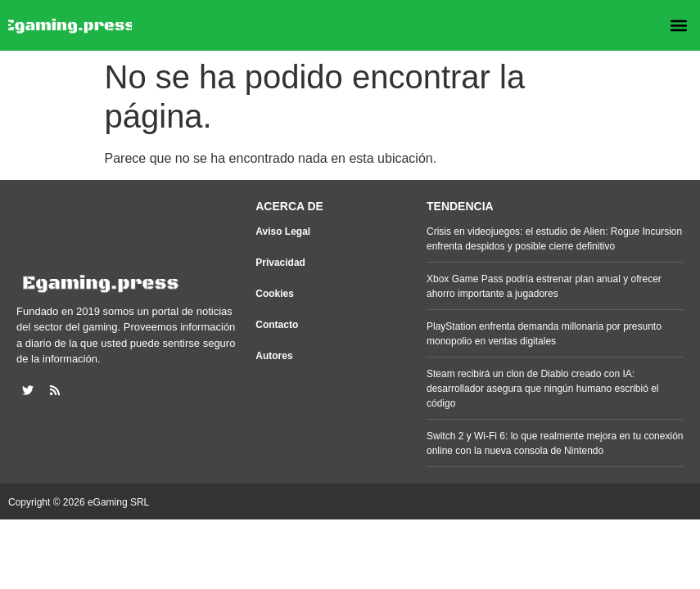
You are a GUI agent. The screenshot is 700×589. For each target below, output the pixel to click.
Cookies (275, 294)
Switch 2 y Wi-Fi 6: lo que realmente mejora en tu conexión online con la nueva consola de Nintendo (555, 443)
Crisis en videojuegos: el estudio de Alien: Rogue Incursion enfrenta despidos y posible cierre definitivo (554, 239)
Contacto (277, 325)
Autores (274, 356)
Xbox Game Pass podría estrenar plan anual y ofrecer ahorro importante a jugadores (544, 286)
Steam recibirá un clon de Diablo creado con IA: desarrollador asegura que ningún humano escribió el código (543, 389)
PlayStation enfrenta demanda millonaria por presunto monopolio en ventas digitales (544, 334)
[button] (678, 26)
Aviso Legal (283, 232)
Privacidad (280, 263)
